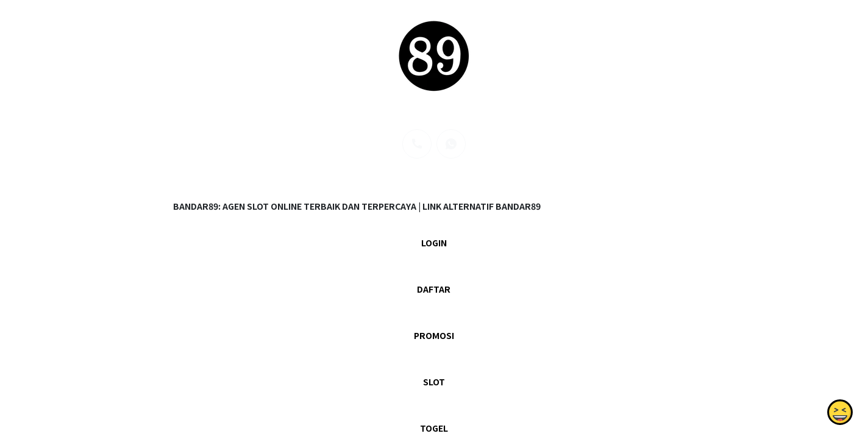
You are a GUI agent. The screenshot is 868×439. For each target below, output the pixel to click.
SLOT (434, 382)
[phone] (417, 144)
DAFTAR (434, 289)
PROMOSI (434, 335)
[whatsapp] (451, 144)
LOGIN (434, 243)
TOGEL (434, 428)
